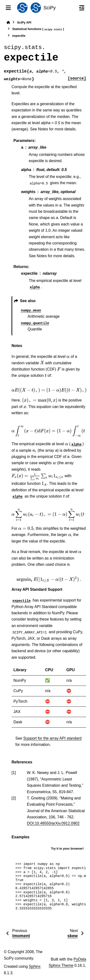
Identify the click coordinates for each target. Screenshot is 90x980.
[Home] (8, 22)
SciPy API (24, 22)
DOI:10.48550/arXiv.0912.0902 (53, 823)
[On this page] (82, 8)
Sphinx (35, 966)
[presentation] (68, 357)
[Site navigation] (8, 8)
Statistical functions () (38, 29)
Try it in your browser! (67, 849)
